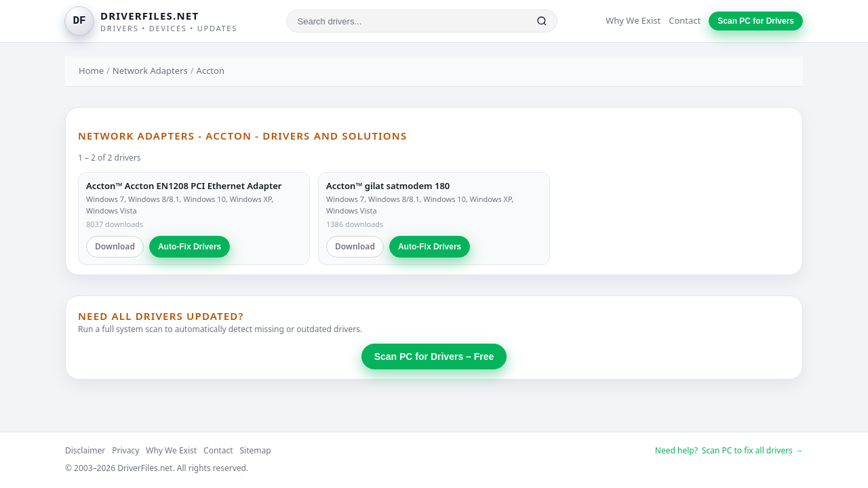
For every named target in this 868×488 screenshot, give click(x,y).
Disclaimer (85, 450)
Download (115, 246)
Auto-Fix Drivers (190, 247)
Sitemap (256, 450)
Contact (685, 20)
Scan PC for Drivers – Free (434, 357)
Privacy (125, 450)
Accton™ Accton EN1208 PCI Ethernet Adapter (184, 186)
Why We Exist (633, 20)
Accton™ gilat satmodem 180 (388, 186)
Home (91, 70)
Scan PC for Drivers (756, 21)
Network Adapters (150, 70)
